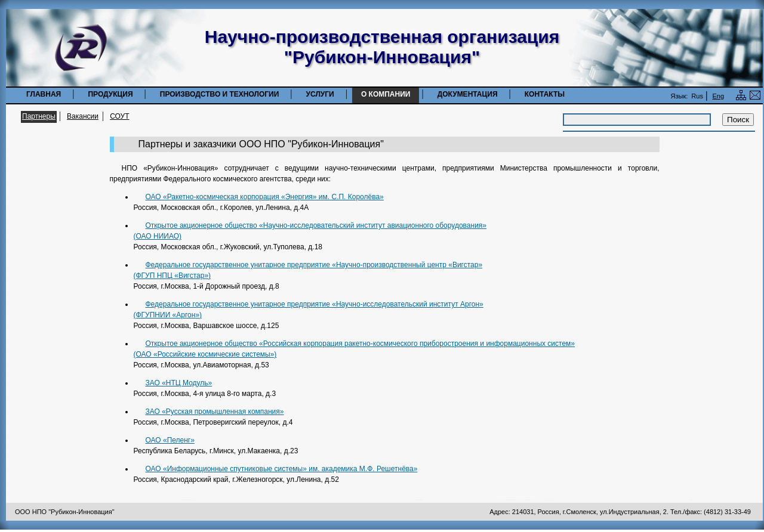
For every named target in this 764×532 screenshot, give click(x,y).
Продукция (110, 94)
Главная (44, 94)
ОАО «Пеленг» (170, 440)
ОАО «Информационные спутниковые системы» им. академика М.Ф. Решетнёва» (282, 469)
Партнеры (39, 116)
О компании (386, 94)
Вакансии (83, 116)
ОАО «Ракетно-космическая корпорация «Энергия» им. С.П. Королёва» (265, 197)
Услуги (320, 94)
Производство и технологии (220, 94)
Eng (718, 96)
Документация (468, 94)
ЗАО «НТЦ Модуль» (179, 383)
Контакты (545, 94)
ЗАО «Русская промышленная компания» (215, 412)
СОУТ (119, 116)
